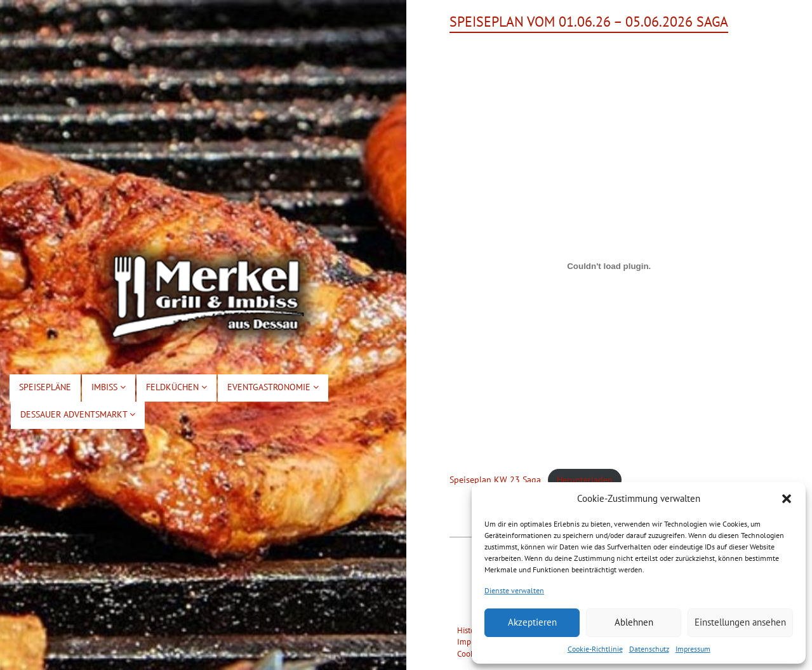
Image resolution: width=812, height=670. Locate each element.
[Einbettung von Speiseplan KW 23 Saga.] (609, 266)
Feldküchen (176, 387)
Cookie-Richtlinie (595, 649)
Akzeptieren (532, 622)
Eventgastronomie (273, 387)
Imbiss (109, 387)
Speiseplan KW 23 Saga (495, 479)
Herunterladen (585, 479)
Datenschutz (649, 649)
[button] (787, 499)
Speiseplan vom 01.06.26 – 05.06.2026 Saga (589, 22)
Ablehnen (634, 622)
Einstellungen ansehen (740, 622)
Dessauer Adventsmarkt (78, 414)
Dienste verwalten (514, 590)
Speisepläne (45, 387)
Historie (470, 630)
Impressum (693, 649)
